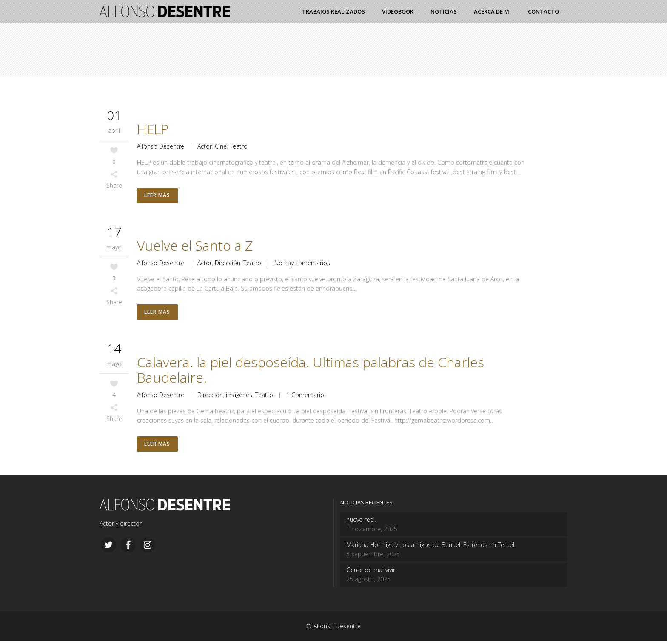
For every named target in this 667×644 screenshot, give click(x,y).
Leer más (158, 196)
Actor (205, 146)
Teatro (239, 146)
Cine (221, 146)
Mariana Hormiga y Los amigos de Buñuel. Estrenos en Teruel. (431, 548)
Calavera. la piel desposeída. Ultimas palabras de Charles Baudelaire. (311, 371)
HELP (153, 129)
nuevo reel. (361, 522)
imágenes (239, 396)
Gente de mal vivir (371, 573)
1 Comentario (305, 396)
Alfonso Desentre (161, 146)
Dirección (228, 264)
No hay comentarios (302, 264)
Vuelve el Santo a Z (195, 246)
